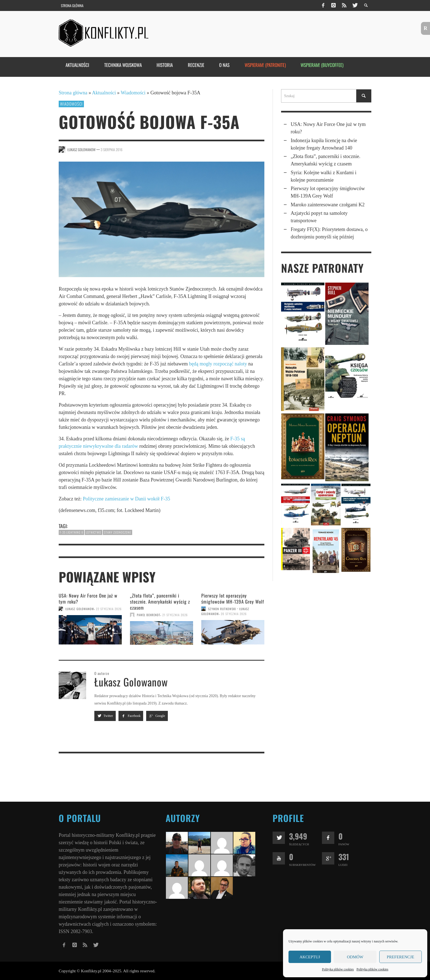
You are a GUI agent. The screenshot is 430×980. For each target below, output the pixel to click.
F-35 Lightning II (71, 532)
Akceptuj (310, 957)
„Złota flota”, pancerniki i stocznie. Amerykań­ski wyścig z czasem (160, 602)
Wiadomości (133, 93)
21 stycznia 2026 (175, 615)
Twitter (105, 716)
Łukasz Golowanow (81, 150)
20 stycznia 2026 (234, 614)
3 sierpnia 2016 (112, 150)
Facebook (131, 716)
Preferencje (400, 957)
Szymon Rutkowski (222, 609)
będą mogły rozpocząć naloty (218, 364)
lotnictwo (94, 532)
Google (157, 716)
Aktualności (104, 93)
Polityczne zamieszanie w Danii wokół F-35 (126, 499)
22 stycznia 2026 (109, 609)
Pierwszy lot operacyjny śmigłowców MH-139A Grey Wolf (233, 599)
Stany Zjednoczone (118, 532)
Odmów (355, 957)
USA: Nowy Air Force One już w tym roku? (88, 599)
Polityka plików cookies (338, 969)
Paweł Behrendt (149, 615)
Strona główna (73, 93)
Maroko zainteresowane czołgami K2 (328, 205)
